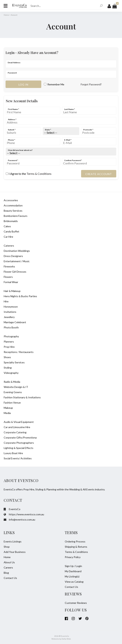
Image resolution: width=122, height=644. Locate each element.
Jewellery (9, 317)
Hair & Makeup (12, 291)
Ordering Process (75, 541)
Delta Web (66, 639)
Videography (11, 373)
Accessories (11, 200)
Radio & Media (12, 382)
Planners (9, 342)
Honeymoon (11, 307)
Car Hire (8, 237)
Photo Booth (11, 327)
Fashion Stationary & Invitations (22, 397)
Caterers (9, 246)
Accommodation (13, 205)
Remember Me (54, 84)
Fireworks (9, 266)
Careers (8, 567)
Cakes (7, 226)
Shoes (7, 357)
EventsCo (12, 509)
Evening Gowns (13, 392)
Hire (6, 301)
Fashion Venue (12, 403)
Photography (11, 336)
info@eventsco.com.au (19, 519)
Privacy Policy (73, 557)
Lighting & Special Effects (19, 448)
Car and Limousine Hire (17, 427)
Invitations (10, 312)
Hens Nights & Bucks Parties (20, 296)
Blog (6, 573)
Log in (23, 85)
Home (6, 15)
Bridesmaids (11, 221)
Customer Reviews (76, 603)
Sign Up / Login (73, 566)
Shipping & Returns (76, 547)
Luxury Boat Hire (13, 453)
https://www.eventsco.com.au (24, 514)
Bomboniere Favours (16, 216)
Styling (8, 368)
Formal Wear (11, 282)
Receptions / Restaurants (19, 352)
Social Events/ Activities (18, 458)
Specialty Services (14, 362)
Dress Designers (13, 256)
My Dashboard (73, 571)
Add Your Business (15, 552)
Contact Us (10, 578)
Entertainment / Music (17, 261)
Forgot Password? (91, 84)
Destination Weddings (17, 251)
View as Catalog (74, 582)
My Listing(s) (72, 576)
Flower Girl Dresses (15, 272)
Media (7, 413)
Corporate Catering (15, 432)
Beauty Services (13, 211)
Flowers (8, 277)
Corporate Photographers (19, 443)
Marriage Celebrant (15, 322)
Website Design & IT (16, 387)
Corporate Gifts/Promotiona (20, 437)
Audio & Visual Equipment (19, 422)
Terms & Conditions (39, 174)
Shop (7, 547)
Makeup (8, 408)
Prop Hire (9, 347)
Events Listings (13, 541)
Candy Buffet (11, 231)
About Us (9, 562)
